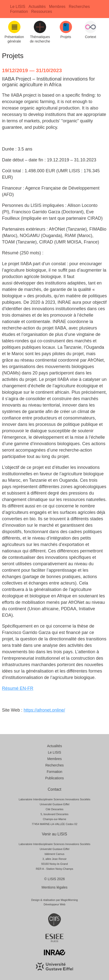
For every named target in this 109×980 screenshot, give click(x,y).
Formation (19, 11)
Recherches (79, 7)
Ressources (41, 11)
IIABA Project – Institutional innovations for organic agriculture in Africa (48, 82)
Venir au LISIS (54, 834)
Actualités (37, 7)
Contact (54, 789)
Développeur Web (54, 904)
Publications (54, 778)
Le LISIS (18, 7)
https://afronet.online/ (44, 710)
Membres (57, 7)
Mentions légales (54, 887)
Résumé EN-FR (18, 688)
